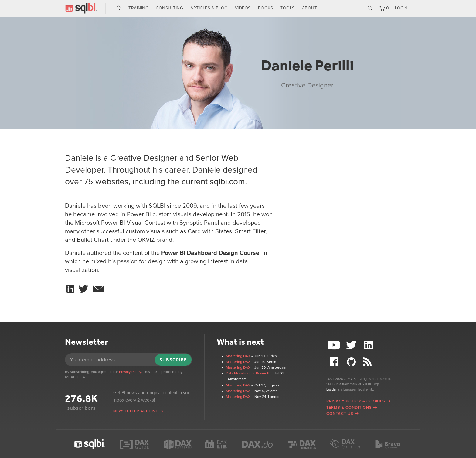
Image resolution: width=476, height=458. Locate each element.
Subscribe (173, 360)
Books (266, 8)
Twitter (352, 345)
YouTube (335, 345)
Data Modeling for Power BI (248, 373)
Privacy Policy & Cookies (356, 401)
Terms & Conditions (349, 408)
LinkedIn (369, 345)
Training (138, 8)
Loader (331, 390)
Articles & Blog (209, 8)
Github (352, 362)
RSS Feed (369, 362)
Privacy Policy (130, 372)
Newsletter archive (136, 411)
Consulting (169, 8)
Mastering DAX (238, 356)
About (310, 8)
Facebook (335, 362)
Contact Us (340, 414)
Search (370, 8)
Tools (287, 8)
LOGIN (401, 8)
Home (119, 8)
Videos (243, 8)
